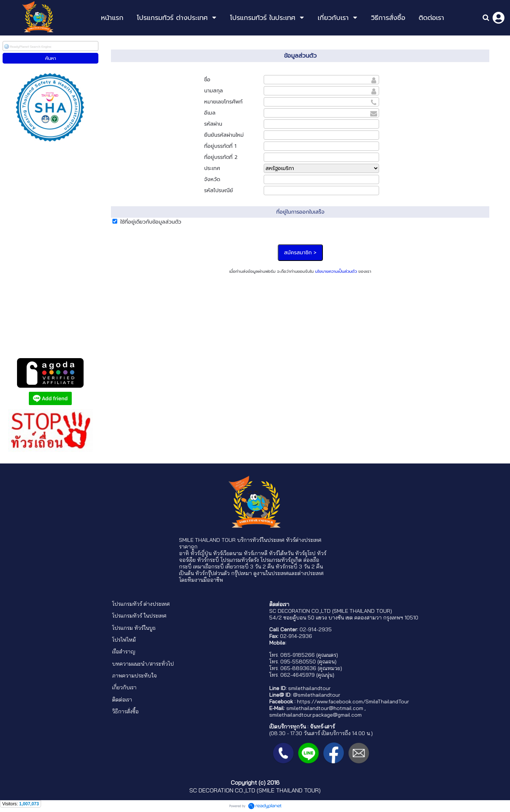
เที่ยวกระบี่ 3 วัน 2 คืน (250, 567)
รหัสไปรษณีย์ (219, 191)
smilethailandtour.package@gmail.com (315, 715)
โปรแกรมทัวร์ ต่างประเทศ (141, 604)
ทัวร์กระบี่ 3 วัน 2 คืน (299, 567)
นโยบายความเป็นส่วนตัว (336, 271)
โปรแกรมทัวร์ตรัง (240, 560)
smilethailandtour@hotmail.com (325, 708)
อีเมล (210, 113)
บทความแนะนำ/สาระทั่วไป (143, 664)
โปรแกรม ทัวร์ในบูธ (134, 628)
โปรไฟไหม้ (124, 640)
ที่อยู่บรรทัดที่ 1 (220, 146)
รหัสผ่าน (213, 124)
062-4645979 (298, 675)
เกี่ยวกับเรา (124, 687)
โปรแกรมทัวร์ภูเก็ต (281, 560)
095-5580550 (298, 662)
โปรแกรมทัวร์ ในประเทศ (139, 616)
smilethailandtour (309, 688)
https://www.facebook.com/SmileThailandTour (353, 701)
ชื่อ (207, 80)
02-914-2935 (316, 629)
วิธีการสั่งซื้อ (125, 711)
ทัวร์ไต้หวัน (281, 553)
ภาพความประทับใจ (134, 676)
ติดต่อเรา (122, 700)
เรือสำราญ (124, 652)
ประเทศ (212, 168)
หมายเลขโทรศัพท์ (223, 102)
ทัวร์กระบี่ (208, 560)
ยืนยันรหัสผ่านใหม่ (224, 135)
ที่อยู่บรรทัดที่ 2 (221, 157)
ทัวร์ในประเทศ (268, 540)
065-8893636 (298, 668)
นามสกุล (214, 91)
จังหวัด (212, 179)
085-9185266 (298, 655)
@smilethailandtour (317, 695)
